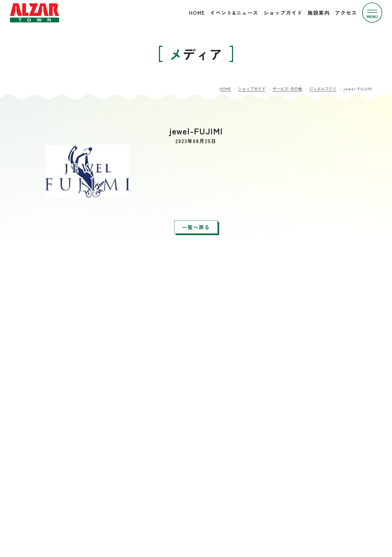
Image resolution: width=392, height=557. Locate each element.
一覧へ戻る (196, 227)
